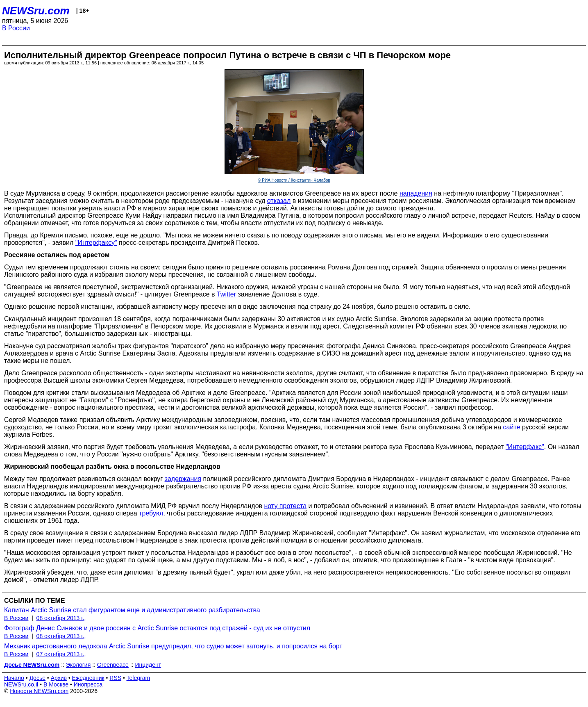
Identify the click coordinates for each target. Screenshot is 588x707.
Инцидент (148, 665)
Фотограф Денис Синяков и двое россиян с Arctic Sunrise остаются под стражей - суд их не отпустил (157, 628)
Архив (59, 678)
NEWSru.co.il (21, 684)
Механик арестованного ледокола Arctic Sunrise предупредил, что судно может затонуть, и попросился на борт (173, 646)
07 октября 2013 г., (61, 654)
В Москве (56, 684)
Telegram (138, 678)
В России (16, 28)
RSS (115, 678)
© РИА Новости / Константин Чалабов (294, 180)
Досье (37, 678)
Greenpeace (113, 665)
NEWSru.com (36, 11)
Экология (78, 665)
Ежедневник (88, 678)
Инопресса (88, 684)
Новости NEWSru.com (39, 691)
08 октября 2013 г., (61, 618)
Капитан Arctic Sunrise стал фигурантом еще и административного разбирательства (132, 610)
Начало (14, 678)
